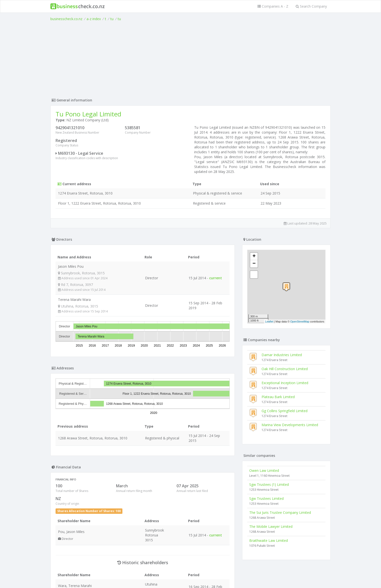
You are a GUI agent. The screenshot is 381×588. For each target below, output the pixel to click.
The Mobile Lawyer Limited (271, 526)
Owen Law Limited (264, 470)
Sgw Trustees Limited (266, 498)
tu (112, 19)
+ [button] (254, 256)
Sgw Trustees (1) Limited (269, 484)
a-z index (94, 19)
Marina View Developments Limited (290, 425)
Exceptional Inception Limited (285, 383)
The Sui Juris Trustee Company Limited (280, 512)
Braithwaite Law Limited (269, 540)
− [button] (254, 264)
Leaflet (269, 322)
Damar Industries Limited (282, 355)
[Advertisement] (190, 58)
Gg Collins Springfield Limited (285, 411)
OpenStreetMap (300, 322)
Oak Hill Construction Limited (285, 369)
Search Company (311, 6)
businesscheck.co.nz (66, 19)
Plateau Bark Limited (278, 397)
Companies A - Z (273, 6)
